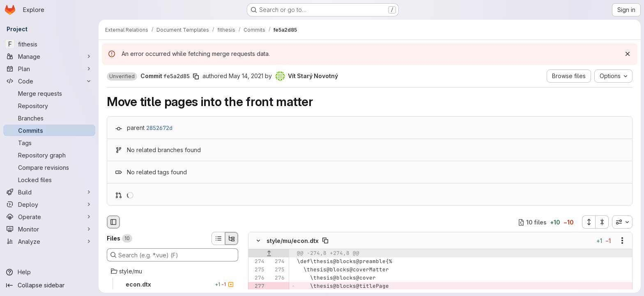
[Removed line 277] (258, 287)
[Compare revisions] (49, 167)
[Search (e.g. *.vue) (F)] (172, 255)
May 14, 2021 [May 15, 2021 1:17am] (246, 76)
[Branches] (49, 118)
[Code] (49, 81)
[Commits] (49, 130)
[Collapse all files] (602, 222)
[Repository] (49, 106)
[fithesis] (49, 44)
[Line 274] (258, 262)
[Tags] (49, 143)
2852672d (159, 128)
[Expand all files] (589, 222)
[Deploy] (49, 204)
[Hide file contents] (258, 241)
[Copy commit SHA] (196, 76)
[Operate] (49, 217)
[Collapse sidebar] (49, 285)
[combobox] (622, 222)
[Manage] (49, 56)
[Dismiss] (628, 54)
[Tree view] (232, 238)
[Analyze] (49, 241)
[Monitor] (49, 229)
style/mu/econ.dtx (293, 241)
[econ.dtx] (172, 284)
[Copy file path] (325, 241)
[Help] (49, 272)
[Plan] (49, 69)
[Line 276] (258, 278)
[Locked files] (49, 180)
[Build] (49, 192)
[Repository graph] (49, 155)
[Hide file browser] (113, 222)
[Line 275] (258, 270)
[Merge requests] (49, 93)
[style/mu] (172, 271)
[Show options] (622, 241)
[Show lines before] (269, 254)
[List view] (218, 238)
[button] (122, 76)
